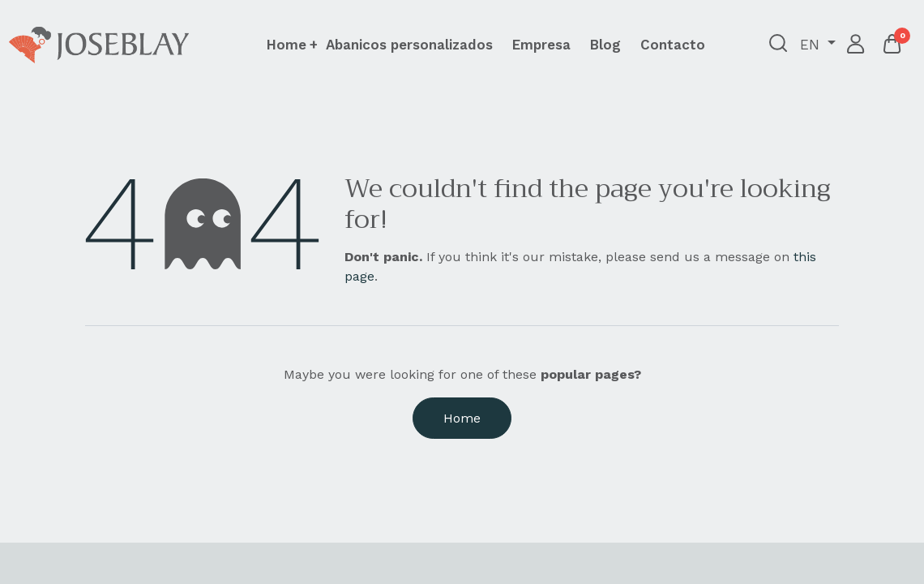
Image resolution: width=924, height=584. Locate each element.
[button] (775, 45)
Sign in (853, 45)
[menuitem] (409, 45)
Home (462, 418)
